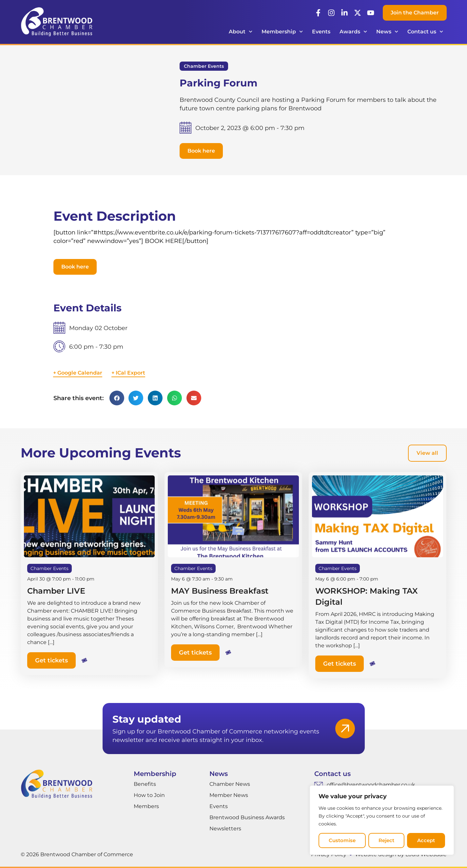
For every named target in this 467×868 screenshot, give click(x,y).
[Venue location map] (327, 352)
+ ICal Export (128, 373)
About (241, 32)
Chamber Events (204, 66)
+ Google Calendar (78, 373)
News (387, 32)
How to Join (149, 795)
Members (146, 806)
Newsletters (225, 829)
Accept (426, 840)
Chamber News (230, 784)
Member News (229, 795)
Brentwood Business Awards (247, 817)
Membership (282, 32)
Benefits (145, 784)
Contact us (425, 32)
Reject (386, 840)
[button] (201, 151)
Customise (342, 840)
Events (321, 32)
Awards (353, 32)
